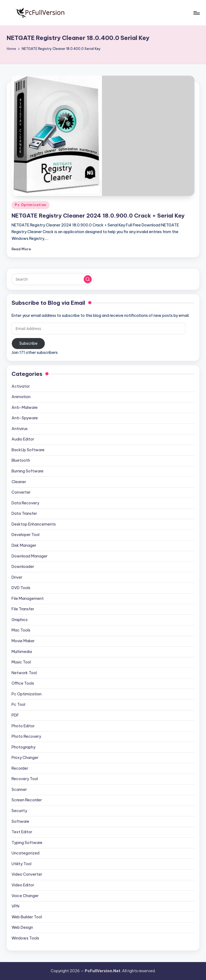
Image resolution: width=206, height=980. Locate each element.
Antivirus (20, 429)
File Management (28, 599)
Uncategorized (25, 853)
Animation (21, 397)
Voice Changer (25, 896)
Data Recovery (25, 503)
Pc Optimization (31, 205)
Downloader (23, 567)
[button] (88, 279)
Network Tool (24, 673)
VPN (15, 906)
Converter (21, 492)
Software (20, 821)
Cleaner (19, 482)
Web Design (22, 927)
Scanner (19, 790)
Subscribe (28, 343)
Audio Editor (23, 439)
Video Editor (23, 885)
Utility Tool (21, 864)
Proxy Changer (25, 758)
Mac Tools (21, 630)
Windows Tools (25, 938)
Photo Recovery (26, 736)
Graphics (20, 620)
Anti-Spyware (25, 418)
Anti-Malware (25, 408)
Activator (21, 386)
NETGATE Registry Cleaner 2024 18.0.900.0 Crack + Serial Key (98, 216)
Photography (23, 747)
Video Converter (27, 874)
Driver (17, 577)
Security (19, 811)
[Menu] (196, 13)
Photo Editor (23, 726)
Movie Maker (23, 641)
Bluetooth (21, 460)
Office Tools (23, 683)
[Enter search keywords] (52, 279)
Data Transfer (24, 513)
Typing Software (27, 843)
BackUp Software (28, 450)
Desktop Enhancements (34, 524)
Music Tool (21, 662)
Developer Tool (25, 535)
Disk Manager (24, 545)
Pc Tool (18, 704)
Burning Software (27, 471)
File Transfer (23, 609)
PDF (15, 715)
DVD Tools (21, 588)
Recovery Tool (25, 779)
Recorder (20, 768)
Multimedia (22, 652)
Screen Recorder (27, 800)
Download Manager (30, 556)
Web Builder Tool (27, 917)
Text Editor (22, 832)
